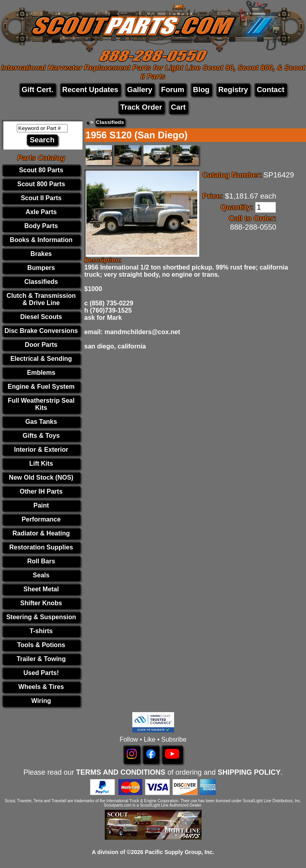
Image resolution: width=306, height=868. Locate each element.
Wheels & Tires (41, 687)
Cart (178, 107)
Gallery (140, 90)
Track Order (141, 107)
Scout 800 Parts (41, 184)
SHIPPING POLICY (249, 772)
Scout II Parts (41, 198)
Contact (270, 90)
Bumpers (41, 268)
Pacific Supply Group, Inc (179, 852)
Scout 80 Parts (41, 170)
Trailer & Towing (41, 659)
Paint (41, 505)
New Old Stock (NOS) (41, 477)
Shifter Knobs (41, 603)
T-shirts (41, 631)
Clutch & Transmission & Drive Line (41, 299)
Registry (233, 90)
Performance (41, 519)
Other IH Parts (41, 491)
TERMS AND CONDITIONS (121, 772)
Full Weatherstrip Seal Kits (41, 404)
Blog (201, 90)
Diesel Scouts (41, 317)
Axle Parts (41, 212)
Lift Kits (41, 464)
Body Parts (41, 226)
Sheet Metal (41, 589)
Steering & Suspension (41, 617)
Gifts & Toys (41, 436)
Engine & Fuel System (41, 387)
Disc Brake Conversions (41, 331)
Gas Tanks (41, 422)
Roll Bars (41, 561)
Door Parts (41, 345)
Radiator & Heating (41, 533)
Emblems (41, 373)
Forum (173, 90)
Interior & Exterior (41, 450)
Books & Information (41, 240)
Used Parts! (41, 673)
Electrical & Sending (41, 359)
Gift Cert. (37, 90)
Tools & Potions (41, 645)
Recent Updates (90, 90)
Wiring (41, 701)
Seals (41, 575)
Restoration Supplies (41, 547)
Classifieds (41, 282)
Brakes (41, 254)
